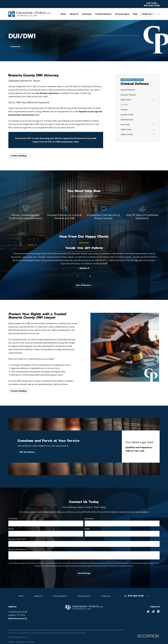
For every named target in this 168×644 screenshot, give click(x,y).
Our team (94, 90)
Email (87, 529)
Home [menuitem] (63, 14)
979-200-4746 (152, 6)
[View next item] (90, 276)
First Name (13, 519)
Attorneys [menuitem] (87, 14)
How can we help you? (18, 549)
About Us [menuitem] (74, 14)
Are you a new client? (17, 539)
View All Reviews (84, 285)
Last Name (89, 519)
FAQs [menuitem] (135, 14)
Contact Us (148, 14)
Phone (11, 529)
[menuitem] (137, 90)
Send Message (84, 573)
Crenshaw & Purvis (38, 90)
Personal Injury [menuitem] (122, 14)
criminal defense (15, 93)
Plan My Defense (28, 452)
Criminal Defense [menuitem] (103, 14)
